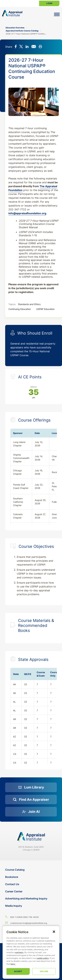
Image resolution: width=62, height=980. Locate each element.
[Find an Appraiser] (31, 800)
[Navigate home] (31, 837)
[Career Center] (31, 891)
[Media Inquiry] (31, 906)
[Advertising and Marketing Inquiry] (31, 899)
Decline (44, 971)
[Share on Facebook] (16, 47)
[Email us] (31, 923)
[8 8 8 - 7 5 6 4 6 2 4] (31, 917)
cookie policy (43, 958)
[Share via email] (34, 47)
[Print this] (40, 47)
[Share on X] (21, 47)
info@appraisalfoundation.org (27, 213)
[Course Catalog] (31, 870)
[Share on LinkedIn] (27, 47)
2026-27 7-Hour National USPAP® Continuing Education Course (26, 34)
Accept (18, 971)
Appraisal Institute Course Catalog (22, 31)
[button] (54, 932)
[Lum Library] (31, 787)
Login (49, 3)
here (13, 964)
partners (19, 952)
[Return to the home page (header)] (12, 14)
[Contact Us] (31, 884)
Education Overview (15, 28)
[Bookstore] (31, 877)
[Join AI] (31, 812)
